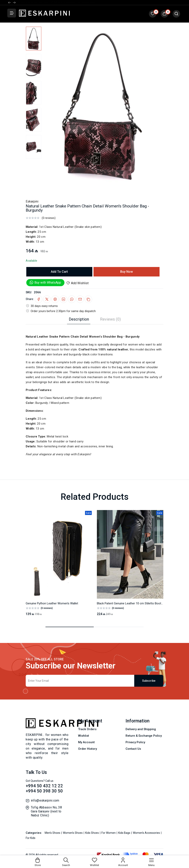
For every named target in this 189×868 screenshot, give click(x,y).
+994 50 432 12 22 (44, 786)
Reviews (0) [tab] (110, 319)
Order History (87, 749)
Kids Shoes (92, 833)
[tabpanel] (94, 391)
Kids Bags (125, 833)
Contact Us (133, 749)
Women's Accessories (147, 833)
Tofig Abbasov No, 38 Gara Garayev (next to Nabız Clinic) (46, 811)
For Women (109, 833)
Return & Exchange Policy (144, 736)
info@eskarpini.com (45, 800)
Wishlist (84, 736)
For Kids (31, 838)
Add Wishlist (77, 283)
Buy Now (127, 272)
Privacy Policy (135, 742)
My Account (86, 742)
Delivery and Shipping (141, 729)
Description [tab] (79, 319)
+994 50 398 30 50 (44, 791)
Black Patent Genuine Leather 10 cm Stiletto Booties (131, 603)
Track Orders (87, 729)
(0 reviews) (49, 218)
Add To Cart (59, 272)
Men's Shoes (53, 833)
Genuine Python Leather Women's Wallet (52, 603)
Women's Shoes (73, 833)
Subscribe (149, 681)
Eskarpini (32, 201)
